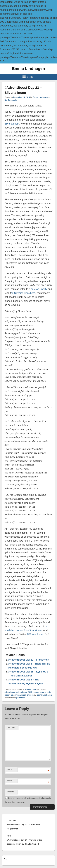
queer (7, 695)
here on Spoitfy (39, 289)
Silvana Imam (12, 124)
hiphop (36, 692)
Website (10, 792)
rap (12, 695)
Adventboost (30, 689)
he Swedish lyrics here (23, 293)
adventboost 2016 (24, 692)
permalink (21, 698)
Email (9, 781)
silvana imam (20, 695)
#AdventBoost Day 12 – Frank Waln (29, 660)
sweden (30, 695)
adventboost (10, 692)
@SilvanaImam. (35, 634)
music (48, 692)
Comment (12, 727)
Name (9, 769)
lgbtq (42, 692)
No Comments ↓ (11, 100)
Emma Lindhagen (28, 69)
